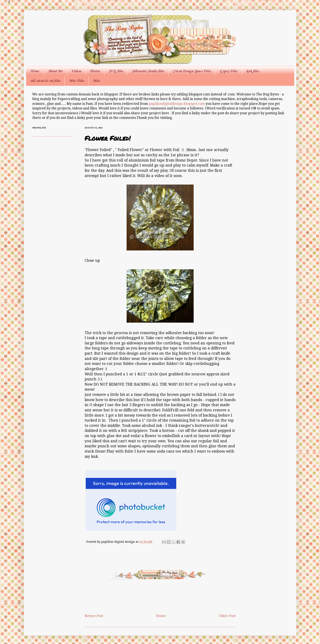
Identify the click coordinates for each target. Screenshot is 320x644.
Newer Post (94, 616)
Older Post (227, 616)
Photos (95, 71)
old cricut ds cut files (45, 81)
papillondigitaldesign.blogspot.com (177, 104)
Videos (76, 71)
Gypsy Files (228, 71)
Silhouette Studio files (148, 71)
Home (35, 71)
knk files (252, 71)
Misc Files (76, 81)
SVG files (116, 71)
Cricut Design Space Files (192, 71)
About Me (55, 71)
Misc (96, 81)
